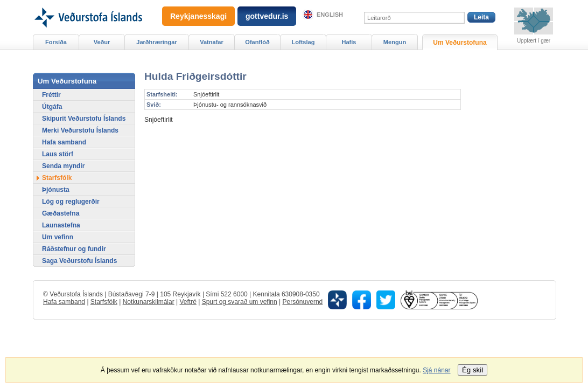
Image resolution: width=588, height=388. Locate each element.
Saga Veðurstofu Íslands (79, 261)
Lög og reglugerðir (71, 202)
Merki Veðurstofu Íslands (80, 130)
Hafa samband (64, 142)
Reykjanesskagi (198, 16)
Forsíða (56, 42)
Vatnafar (212, 42)
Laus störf (58, 154)
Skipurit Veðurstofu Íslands (84, 119)
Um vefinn (58, 237)
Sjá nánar (436, 370)
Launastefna (61, 225)
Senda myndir (63, 166)
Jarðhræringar (156, 42)
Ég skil (472, 370)
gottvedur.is (267, 16)
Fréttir (51, 95)
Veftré (188, 302)
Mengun (395, 42)
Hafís (349, 42)
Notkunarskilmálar (149, 302)
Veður (102, 42)
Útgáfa (52, 107)
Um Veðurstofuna (460, 43)
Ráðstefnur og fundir (74, 249)
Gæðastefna (61, 213)
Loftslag (303, 42)
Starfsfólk (57, 178)
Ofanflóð (257, 42)
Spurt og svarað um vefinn (240, 302)
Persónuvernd (303, 302)
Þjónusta (56, 190)
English (330, 15)
